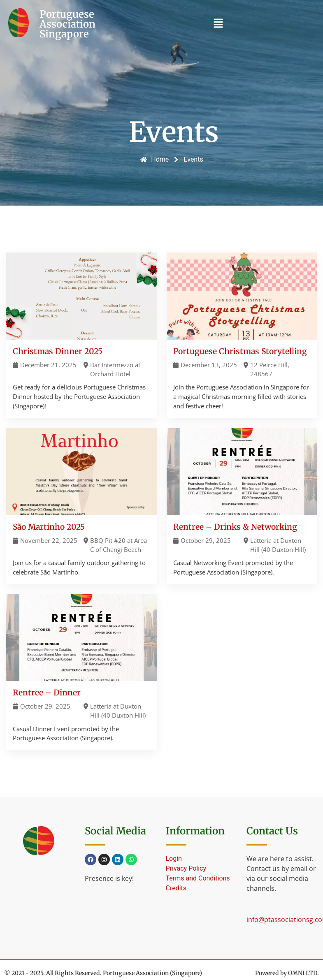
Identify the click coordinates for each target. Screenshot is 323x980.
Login (174, 858)
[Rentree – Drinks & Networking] (242, 506)
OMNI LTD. (303, 973)
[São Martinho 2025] (81, 506)
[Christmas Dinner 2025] (81, 335)
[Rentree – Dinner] (81, 672)
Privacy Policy (186, 868)
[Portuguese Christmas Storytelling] (242, 335)
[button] (218, 24)
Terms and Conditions (198, 878)
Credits (176, 888)
